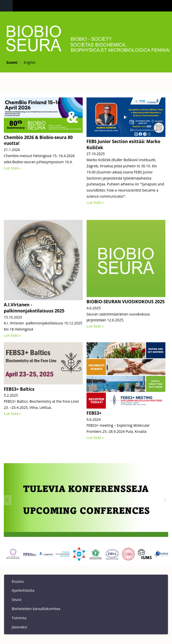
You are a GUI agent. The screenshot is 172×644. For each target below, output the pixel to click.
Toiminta (19, 618)
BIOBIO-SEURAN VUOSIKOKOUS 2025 (126, 302)
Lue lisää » (12, 168)
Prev (8, 500)
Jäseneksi (19, 627)
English (30, 62)
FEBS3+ (94, 413)
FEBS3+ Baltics (19, 389)
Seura (17, 599)
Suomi (12, 62)
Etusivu (18, 581)
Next (164, 500)
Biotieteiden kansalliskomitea (36, 609)
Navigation (6, 6)
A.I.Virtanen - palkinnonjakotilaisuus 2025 (34, 308)
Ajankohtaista (23, 590)
